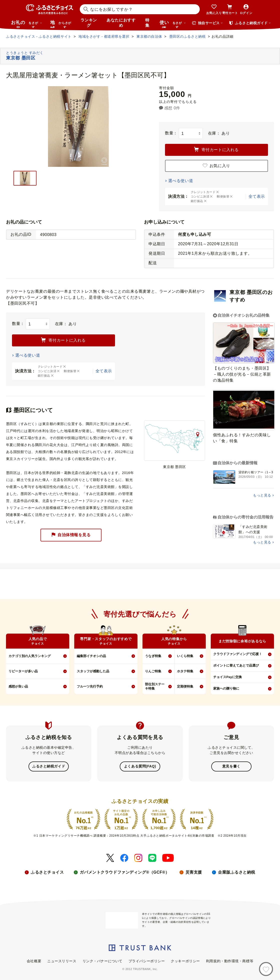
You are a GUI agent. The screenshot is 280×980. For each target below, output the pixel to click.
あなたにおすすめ (121, 23)
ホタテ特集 (185, 671)
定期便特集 (185, 686)
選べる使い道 (181, 181)
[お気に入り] (266, 969)
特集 (147, 23)
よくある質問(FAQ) (140, 766)
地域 (61, 24)
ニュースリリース (62, 961)
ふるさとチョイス (47, 872)
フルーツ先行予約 (90, 686)
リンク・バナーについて (102, 961)
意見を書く (231, 766)
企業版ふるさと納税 (237, 872)
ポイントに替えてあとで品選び (236, 665)
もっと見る (262, 495)
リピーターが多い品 (23, 671)
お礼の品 (26, 24)
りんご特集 (153, 671)
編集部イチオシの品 (91, 656)
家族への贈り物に (226, 688)
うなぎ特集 (153, 656)
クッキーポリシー (185, 961)
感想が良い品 (18, 686)
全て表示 (257, 196)
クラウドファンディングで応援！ (238, 654)
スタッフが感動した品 (93, 671)
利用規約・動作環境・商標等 (230, 961)
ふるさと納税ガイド (49, 766)
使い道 (173, 24)
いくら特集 (185, 656)
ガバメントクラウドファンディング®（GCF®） (124, 872)
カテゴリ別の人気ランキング (30, 656)
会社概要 (34, 961)
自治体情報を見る (71, 535)
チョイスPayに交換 (227, 677)
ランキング (89, 23)
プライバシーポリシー (147, 961)
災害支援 (194, 872)
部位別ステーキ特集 (155, 686)
